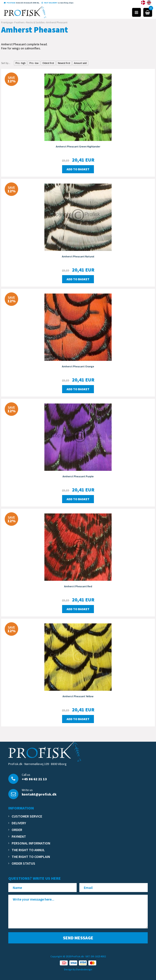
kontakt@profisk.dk (39, 794)
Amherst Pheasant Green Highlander (78, 146)
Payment (19, 836)
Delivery (19, 823)
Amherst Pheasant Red (78, 586)
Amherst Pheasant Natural (78, 256)
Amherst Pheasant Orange (78, 366)
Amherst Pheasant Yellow (78, 696)
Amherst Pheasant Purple (78, 476)
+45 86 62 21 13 (34, 779)
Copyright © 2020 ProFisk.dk (67, 956)
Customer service (27, 816)
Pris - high (21, 63)
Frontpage (7, 22)
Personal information (31, 843)
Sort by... (6, 63)
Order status (23, 863)
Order (17, 830)
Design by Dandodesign (78, 969)
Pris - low (34, 63)
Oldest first (48, 63)
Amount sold (80, 63)
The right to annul (28, 850)
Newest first (64, 63)
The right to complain (31, 857)
